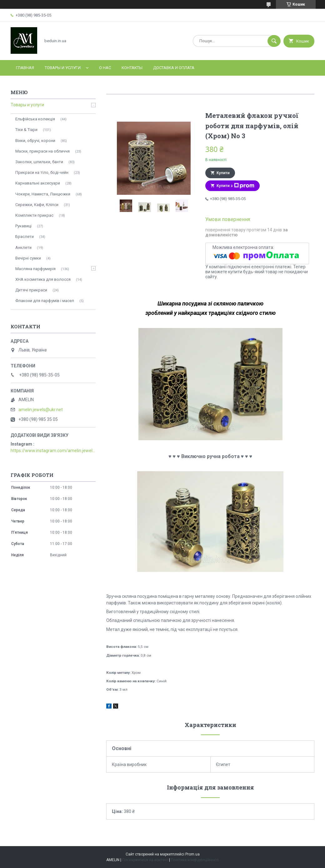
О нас (105, 68)
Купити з (235, 186)
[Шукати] (274, 41)
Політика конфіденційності (195, 860)
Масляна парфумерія (35, 269)
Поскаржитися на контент (145, 860)
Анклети (23, 247)
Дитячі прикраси (31, 290)
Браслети (25, 237)
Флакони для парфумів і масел (45, 301)
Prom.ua (192, 854)
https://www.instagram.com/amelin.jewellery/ (53, 451)
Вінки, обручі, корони (35, 141)
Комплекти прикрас (34, 215)
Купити (223, 173)
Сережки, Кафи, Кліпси (37, 205)
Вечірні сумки (28, 258)
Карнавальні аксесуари (38, 183)
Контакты (132, 68)
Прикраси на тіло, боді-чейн (42, 172)
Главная (25, 68)
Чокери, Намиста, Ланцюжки (43, 194)
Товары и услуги (63, 68)
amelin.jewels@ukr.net (41, 410)
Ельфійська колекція (35, 119)
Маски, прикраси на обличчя (42, 151)
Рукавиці (23, 226)
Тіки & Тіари (26, 130)
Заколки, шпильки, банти (39, 162)
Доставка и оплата (174, 68)
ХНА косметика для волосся (43, 279)
